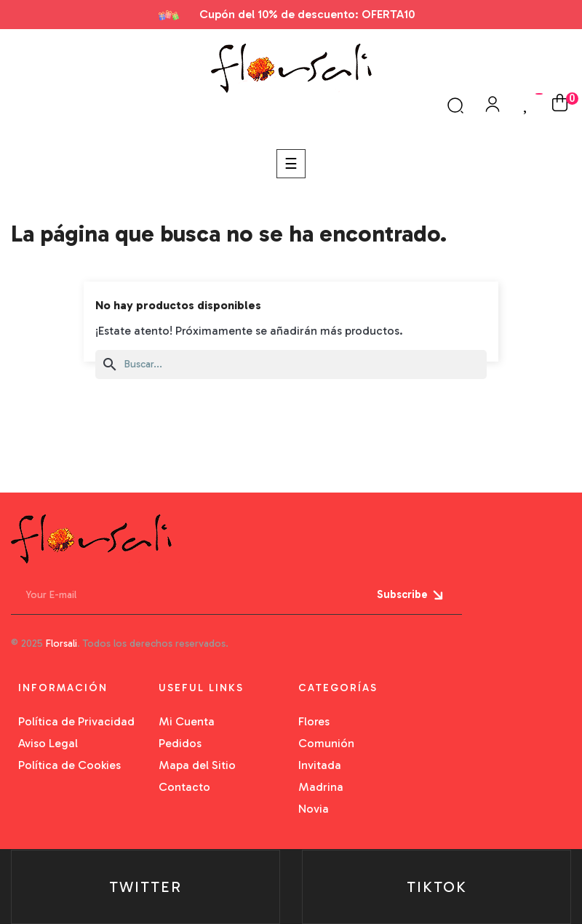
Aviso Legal (48, 743)
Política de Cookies (69, 765)
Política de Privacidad (76, 721)
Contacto (184, 787)
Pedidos (180, 743)
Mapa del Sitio (197, 765)
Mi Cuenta (187, 721)
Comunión (326, 743)
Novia (314, 809)
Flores (314, 721)
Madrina (321, 787)
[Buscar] (291, 365)
